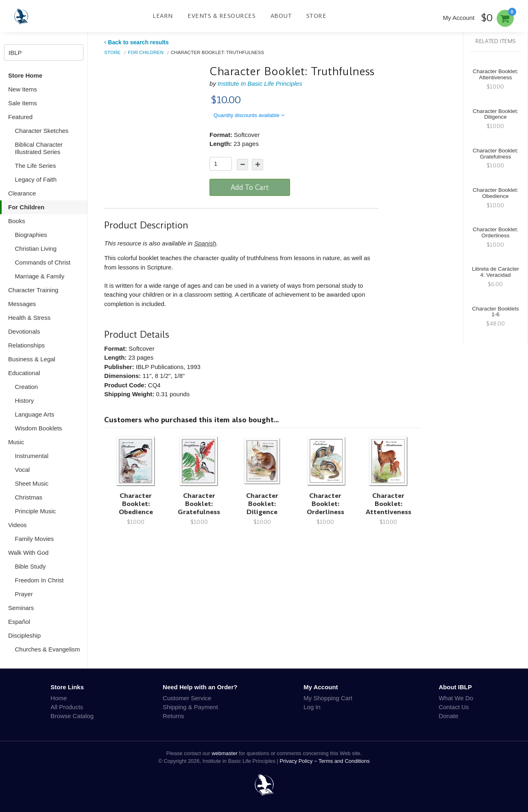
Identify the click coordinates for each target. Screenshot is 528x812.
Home (59, 698)
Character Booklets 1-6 (496, 312)
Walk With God (28, 553)
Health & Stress (29, 318)
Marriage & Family (40, 276)
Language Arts (35, 414)
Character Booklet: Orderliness (325, 504)
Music (16, 442)
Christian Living (36, 249)
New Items (23, 89)
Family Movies (35, 539)
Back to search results (136, 42)
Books (17, 221)
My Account (459, 18)
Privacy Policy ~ (299, 761)
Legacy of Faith (36, 179)
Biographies (31, 235)
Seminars (21, 608)
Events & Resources (221, 16)
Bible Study (31, 566)
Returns (173, 716)
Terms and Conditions (344, 761)
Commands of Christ (43, 262)
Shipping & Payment (190, 707)
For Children (26, 207)
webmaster (225, 753)
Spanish (205, 243)
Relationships (26, 345)
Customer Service (187, 698)
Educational (24, 373)
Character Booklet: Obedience (136, 504)
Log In (312, 707)
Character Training (33, 290)
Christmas (29, 497)
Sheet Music (32, 483)
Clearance (22, 193)
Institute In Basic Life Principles (260, 84)
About (281, 16)
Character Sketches (42, 131)
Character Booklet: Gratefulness (199, 504)
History (25, 401)
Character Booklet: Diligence (262, 504)
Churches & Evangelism (48, 649)
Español (19, 622)
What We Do (456, 698)
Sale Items (23, 103)
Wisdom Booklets (39, 428)
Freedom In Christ (39, 580)
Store (316, 16)
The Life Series (36, 166)
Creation (27, 387)
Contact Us (454, 707)
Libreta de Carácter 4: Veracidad (495, 272)
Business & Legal (32, 359)
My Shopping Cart (328, 698)
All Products (67, 707)
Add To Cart (250, 187)
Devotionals (24, 331)
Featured (20, 117)
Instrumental (32, 456)
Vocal (23, 470)
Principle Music (36, 511)
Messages (22, 304)
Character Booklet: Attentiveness (388, 504)
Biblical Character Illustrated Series (39, 148)
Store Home (25, 75)
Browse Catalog (72, 716)
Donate (448, 716)
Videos (17, 525)
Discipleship (24, 635)
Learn (163, 16)
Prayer (24, 594)
